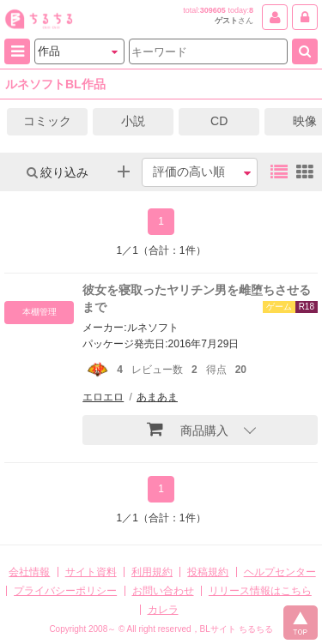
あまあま (157, 397)
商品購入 (188, 429)
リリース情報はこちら (260, 591)
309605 (213, 10)
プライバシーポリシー (65, 591)
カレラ (163, 610)
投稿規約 (208, 572)
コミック (47, 121)
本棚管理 (39, 312)
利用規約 (152, 572)
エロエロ (103, 397)
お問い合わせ (163, 591)
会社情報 (29, 572)
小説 (133, 121)
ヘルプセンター (280, 572)
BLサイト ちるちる (237, 629)
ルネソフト (153, 328)
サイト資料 (91, 572)
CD (219, 121)
